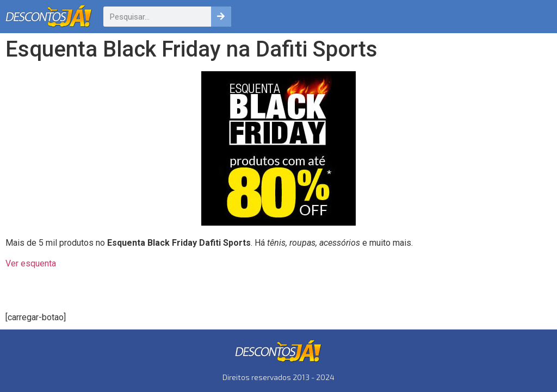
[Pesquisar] (221, 17)
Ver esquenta (31, 263)
